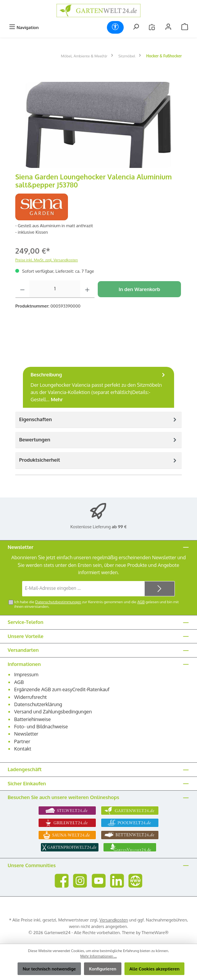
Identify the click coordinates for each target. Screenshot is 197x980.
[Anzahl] (55, 289)
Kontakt (23, 749)
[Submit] (160, 589)
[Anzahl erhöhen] (87, 289)
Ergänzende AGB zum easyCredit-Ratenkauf (62, 689)
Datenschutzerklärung (38, 704)
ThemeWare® (155, 932)
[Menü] (24, 27)
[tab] (98, 387)
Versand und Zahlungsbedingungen (53, 711)
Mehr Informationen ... (98, 956)
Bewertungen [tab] (98, 440)
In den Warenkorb (140, 289)
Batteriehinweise (32, 719)
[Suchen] (136, 27)
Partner (22, 741)
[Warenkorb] (185, 27)
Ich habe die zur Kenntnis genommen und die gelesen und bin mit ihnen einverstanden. (96, 604)
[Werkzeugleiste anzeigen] (115, 27)
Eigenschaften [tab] (98, 419)
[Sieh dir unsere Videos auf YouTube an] (99, 881)
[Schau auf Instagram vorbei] (80, 881)
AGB (141, 602)
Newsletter (26, 734)
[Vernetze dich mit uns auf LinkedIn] (117, 881)
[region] (98, 125)
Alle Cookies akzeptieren (154, 969)
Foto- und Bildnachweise (41, 726)
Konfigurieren (103, 969)
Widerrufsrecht (31, 697)
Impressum (26, 674)
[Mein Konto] (168, 27)
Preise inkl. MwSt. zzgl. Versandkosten (47, 260)
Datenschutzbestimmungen (58, 602)
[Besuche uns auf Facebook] (62, 881)
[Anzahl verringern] (22, 289)
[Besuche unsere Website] (135, 881)
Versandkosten (114, 920)
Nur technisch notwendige (49, 969)
